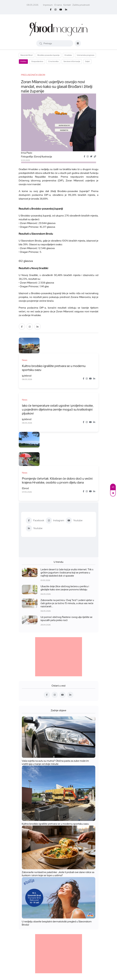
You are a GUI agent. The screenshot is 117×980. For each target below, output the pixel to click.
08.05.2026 (32, 5)
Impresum (48, 5)
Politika (23, 61)
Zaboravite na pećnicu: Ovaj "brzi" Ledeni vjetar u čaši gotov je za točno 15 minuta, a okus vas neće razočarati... (67, 570)
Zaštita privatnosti (81, 5)
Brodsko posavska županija (49, 55)
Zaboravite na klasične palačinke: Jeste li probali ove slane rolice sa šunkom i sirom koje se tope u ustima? (58, 841)
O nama (58, 5)
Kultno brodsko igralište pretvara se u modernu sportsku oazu (70, 352)
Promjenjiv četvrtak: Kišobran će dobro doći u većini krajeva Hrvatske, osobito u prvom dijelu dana (68, 443)
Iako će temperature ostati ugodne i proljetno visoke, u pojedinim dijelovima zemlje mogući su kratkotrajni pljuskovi (46, 396)
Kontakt (67, 5)
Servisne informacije (72, 61)
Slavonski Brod (26, 55)
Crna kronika (53, 61)
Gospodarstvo (37, 61)
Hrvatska (68, 55)
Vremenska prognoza (85, 55)
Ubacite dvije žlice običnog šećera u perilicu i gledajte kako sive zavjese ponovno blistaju (65, 555)
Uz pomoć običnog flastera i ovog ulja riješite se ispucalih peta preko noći (67, 585)
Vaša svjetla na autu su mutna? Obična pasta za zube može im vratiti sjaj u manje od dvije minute (55, 729)
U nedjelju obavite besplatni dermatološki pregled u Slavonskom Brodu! (57, 890)
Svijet (87, 61)
